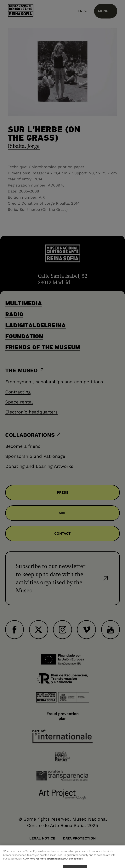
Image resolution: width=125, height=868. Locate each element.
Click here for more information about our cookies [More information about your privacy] (53, 863)
